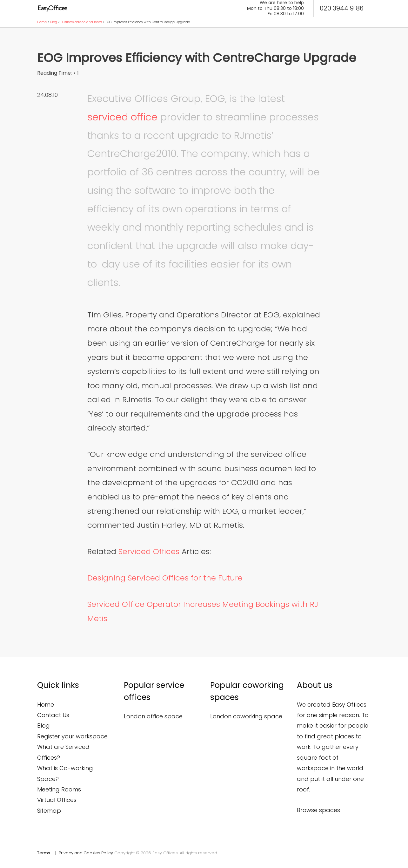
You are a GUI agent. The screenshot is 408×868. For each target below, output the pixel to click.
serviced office (122, 117)
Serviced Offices (149, 551)
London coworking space (246, 716)
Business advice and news (81, 22)
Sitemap (49, 811)
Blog (54, 22)
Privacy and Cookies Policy (86, 853)
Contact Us (53, 715)
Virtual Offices (57, 800)
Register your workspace (72, 736)
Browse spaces (318, 810)
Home (42, 22)
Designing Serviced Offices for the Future (165, 578)
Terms (44, 853)
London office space (153, 716)
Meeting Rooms (59, 789)
